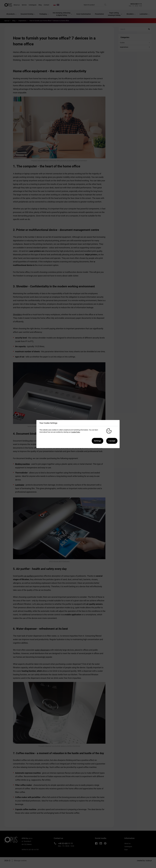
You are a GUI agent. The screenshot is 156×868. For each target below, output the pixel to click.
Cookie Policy (76, 432)
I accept (112, 441)
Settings (97, 441)
